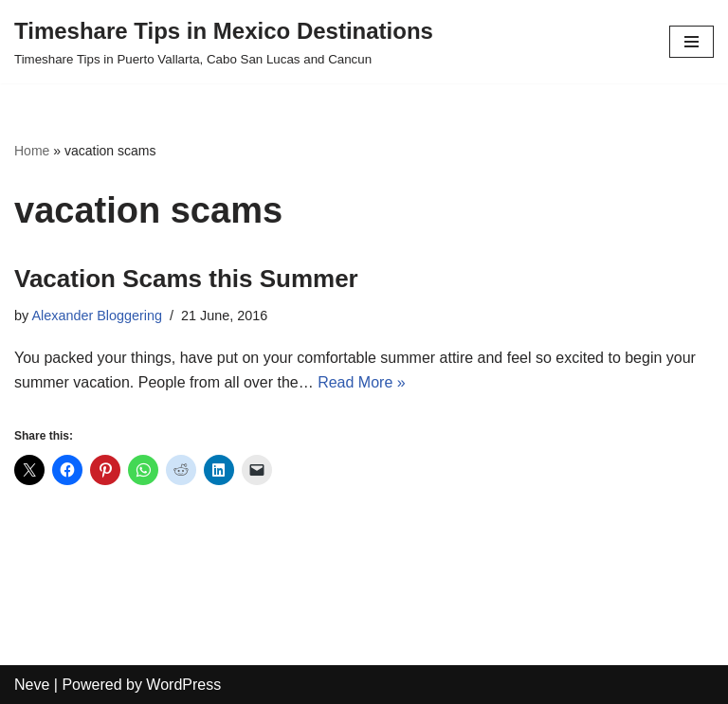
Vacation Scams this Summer (186, 279)
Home (32, 151)
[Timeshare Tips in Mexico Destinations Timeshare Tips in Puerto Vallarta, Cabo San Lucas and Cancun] (224, 42)
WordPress (183, 685)
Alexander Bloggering (97, 316)
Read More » (362, 382)
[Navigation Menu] (692, 42)
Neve (32, 685)
